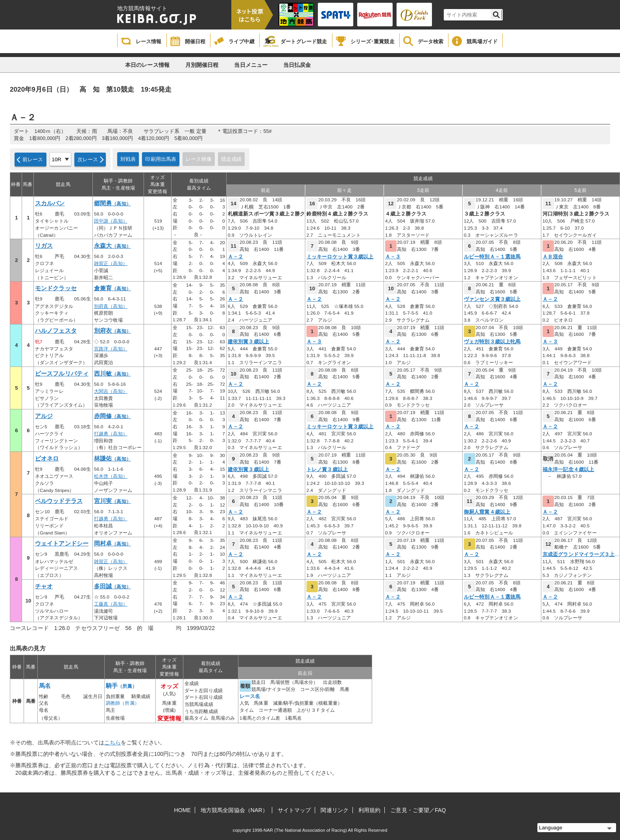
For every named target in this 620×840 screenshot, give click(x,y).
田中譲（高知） (111, 221)
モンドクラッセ (56, 288)
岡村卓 (113, 543)
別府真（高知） (111, 306)
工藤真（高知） (111, 604)
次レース (88, 159)
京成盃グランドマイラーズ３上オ (581, 554)
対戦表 (128, 159)
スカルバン (50, 203)
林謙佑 (113, 459)
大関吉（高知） (111, 391)
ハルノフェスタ (56, 331)
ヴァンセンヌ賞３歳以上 (492, 299)
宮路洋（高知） (111, 349)
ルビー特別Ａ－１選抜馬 (492, 257)
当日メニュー (251, 65)
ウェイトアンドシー (62, 543)
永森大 (113, 246)
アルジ (44, 416)
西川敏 (113, 374)
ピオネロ (47, 459)
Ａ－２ (235, 257)
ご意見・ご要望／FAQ (418, 810)
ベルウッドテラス (59, 501)
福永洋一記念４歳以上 (568, 470)
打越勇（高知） (111, 434)
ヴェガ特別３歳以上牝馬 (492, 342)
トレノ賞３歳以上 (327, 470)
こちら (113, 742)
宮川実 (113, 501)
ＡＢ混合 (553, 257)
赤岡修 (113, 416)
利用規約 (369, 810)
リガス (44, 246)
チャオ (44, 586)
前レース (33, 159)
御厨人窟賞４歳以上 (487, 512)
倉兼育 (113, 288)
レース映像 (199, 159)
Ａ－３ (393, 257)
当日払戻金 (297, 65)
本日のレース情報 (147, 65)
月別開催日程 (202, 65)
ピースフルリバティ (62, 374)
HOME (183, 810)
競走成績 (232, 159)
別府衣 (113, 331)
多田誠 (113, 586)
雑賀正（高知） (111, 263)
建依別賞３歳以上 (248, 342)
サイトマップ (294, 810)
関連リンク (335, 810)
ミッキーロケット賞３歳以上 (340, 257)
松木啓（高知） (111, 476)
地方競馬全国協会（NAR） (234, 810)
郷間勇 (113, 203)
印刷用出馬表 (161, 159)
